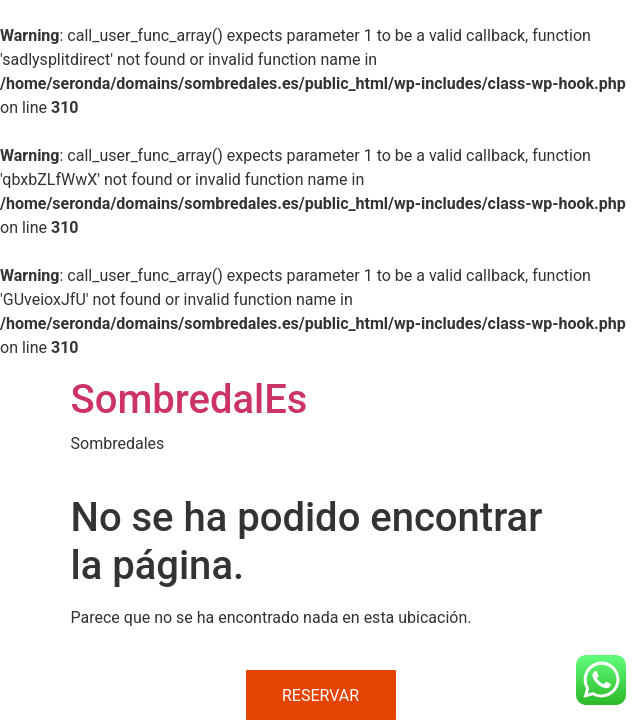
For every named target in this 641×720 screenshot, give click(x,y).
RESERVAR (320, 695)
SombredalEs (189, 399)
